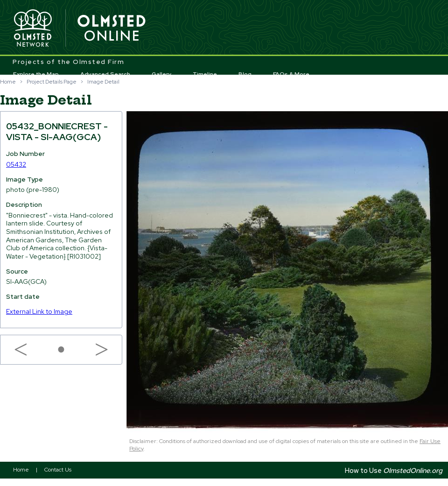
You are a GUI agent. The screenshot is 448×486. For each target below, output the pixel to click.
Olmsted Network (33, 28)
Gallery (162, 74)
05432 (16, 164)
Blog (245, 74)
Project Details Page (52, 82)
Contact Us (58, 470)
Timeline (205, 74)
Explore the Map (36, 74)
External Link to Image (39, 311)
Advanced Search (105, 74)
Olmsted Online (112, 28)
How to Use (394, 470)
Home (8, 82)
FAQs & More (291, 74)
